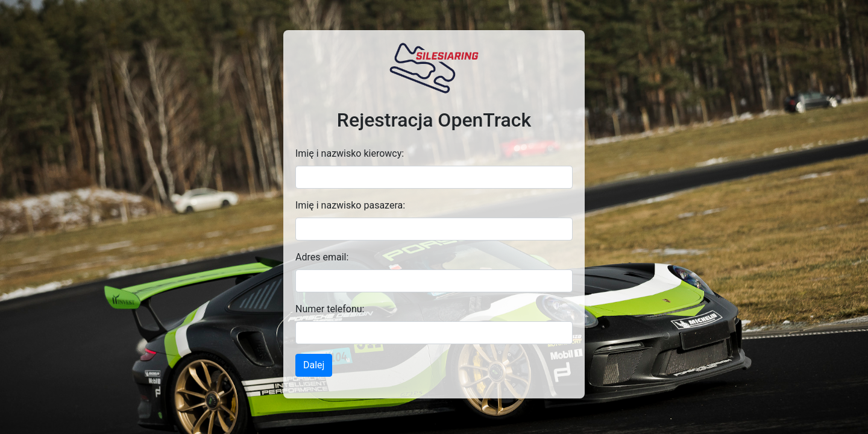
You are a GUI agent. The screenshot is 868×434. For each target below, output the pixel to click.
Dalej (314, 365)
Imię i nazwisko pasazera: (350, 205)
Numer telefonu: (330, 309)
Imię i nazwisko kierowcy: (350, 153)
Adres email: (322, 257)
